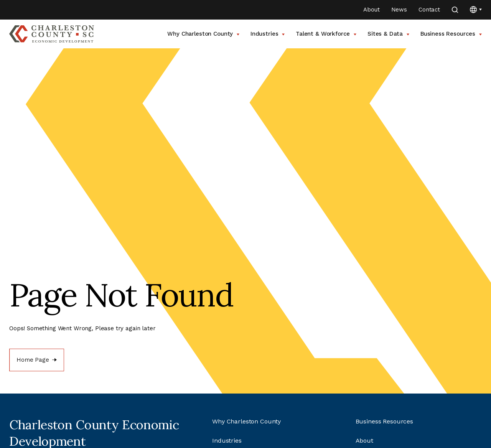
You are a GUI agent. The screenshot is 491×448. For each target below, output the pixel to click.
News (399, 10)
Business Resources (451, 34)
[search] (455, 10)
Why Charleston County (203, 34)
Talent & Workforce (326, 34)
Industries (268, 34)
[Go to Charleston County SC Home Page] (52, 34)
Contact (429, 10)
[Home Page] (37, 360)
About (371, 10)
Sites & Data (388, 34)
